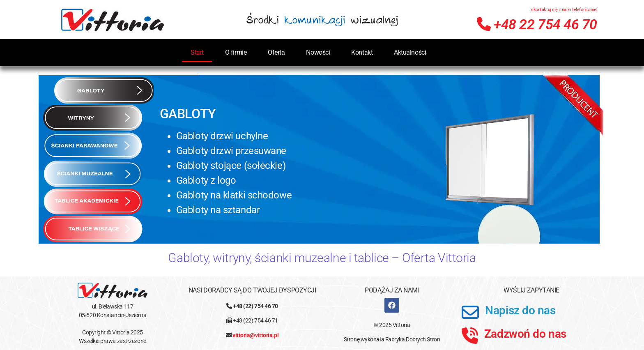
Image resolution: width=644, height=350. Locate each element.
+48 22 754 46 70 (537, 24)
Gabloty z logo (206, 180)
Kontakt (362, 52)
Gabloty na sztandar (218, 210)
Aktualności (410, 52)
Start (197, 52)
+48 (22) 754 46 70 (255, 306)
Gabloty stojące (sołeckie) (231, 166)
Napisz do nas (520, 310)
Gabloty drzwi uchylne (222, 136)
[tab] (103, 91)
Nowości (318, 52)
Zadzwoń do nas (525, 334)
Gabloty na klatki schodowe (234, 195)
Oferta (276, 52)
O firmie (236, 52)
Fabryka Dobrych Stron (413, 339)
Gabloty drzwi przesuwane (231, 151)
